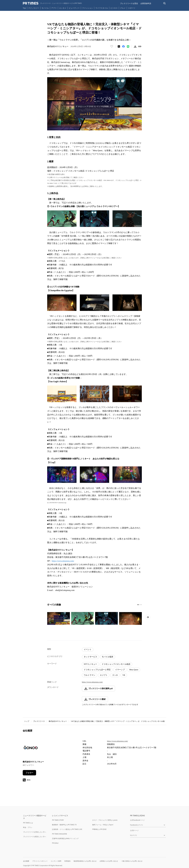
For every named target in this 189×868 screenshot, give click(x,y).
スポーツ (132, 8)
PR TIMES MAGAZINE (59, 834)
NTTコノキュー (90, 664)
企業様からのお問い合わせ (109, 861)
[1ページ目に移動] (138, 605)
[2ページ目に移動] (139, 605)
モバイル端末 (108, 657)
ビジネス (114, 8)
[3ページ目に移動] (140, 605)
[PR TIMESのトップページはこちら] (52, 3)
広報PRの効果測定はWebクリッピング (65, 838)
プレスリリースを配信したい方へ (35, 837)
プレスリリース (39, 721)
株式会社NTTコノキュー (58, 721)
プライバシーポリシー (40, 861)
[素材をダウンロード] (135, 46)
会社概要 (26, 861)
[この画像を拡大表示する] (59, 618)
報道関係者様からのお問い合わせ (85, 861)
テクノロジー (34, 8)
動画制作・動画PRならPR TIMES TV (64, 825)
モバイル (45, 8)
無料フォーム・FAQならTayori (103, 825)
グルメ (123, 8)
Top (24, 8)
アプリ (54, 8)
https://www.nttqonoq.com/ (63, 561)
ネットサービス (90, 657)
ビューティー (74, 8)
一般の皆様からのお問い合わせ (132, 861)
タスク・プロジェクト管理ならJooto (105, 820)
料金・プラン (28, 827)
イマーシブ (120, 670)
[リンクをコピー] (140, 46)
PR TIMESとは (28, 823)
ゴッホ (115, 675)
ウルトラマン (90, 675)
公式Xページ (134, 830)
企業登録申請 (146, 3)
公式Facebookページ (137, 820)
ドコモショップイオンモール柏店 (116, 664)
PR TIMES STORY (58, 820)
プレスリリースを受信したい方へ (35, 832)
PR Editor (55, 843)
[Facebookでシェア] (123, 46)
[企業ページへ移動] (31, 748)
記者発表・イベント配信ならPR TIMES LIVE (67, 829)
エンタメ (63, 8)
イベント (88, 649)
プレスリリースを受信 (129, 3)
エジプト (104, 675)
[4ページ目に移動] (141, 605)
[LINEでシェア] (128, 46)
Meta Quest (134, 670)
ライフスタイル (102, 8)
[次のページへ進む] (148, 617)
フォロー (29, 773)
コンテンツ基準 (56, 861)
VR (124, 675)
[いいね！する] (112, 46)
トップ (27, 721)
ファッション (87, 8)
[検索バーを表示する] (165, 3)
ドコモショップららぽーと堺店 (97, 670)
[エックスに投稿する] (119, 46)
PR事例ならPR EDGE (99, 829)
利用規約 (67, 861)
